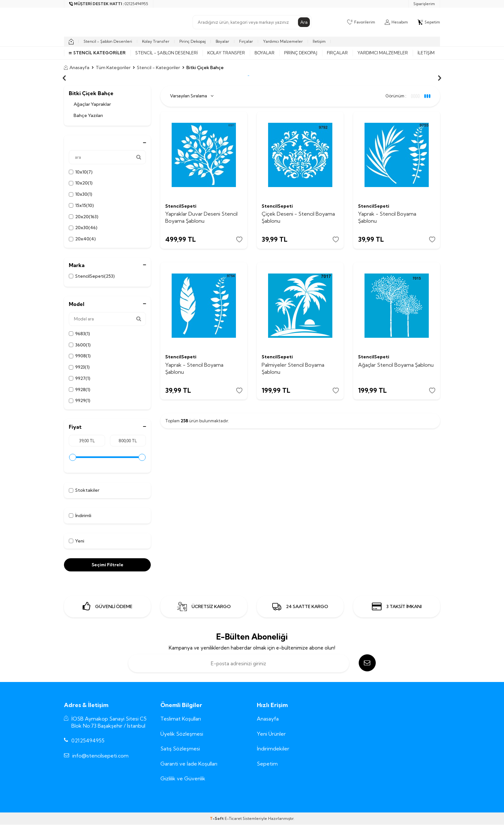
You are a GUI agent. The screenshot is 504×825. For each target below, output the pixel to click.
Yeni (76, 541)
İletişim (319, 41)
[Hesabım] (396, 22)
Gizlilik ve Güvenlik (183, 778)
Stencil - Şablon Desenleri (108, 41)
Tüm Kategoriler (113, 67)
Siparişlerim (424, 4)
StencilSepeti (92, 276)
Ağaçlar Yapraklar (92, 104)
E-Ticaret (233, 819)
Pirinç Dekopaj (193, 41)
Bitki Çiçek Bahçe (91, 93)
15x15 (81, 206)
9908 (80, 356)
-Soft (217, 819)
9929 (80, 401)
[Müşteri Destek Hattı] (109, 4)
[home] (71, 41)
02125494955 (88, 740)
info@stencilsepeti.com (100, 756)
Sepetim (267, 764)
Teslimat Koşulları (181, 719)
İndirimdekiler (273, 749)
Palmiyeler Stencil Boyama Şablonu (293, 369)
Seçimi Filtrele (107, 565)
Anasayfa (77, 67)
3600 (80, 345)
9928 (80, 390)
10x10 (81, 172)
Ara (304, 22)
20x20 (84, 217)
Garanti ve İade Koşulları (189, 764)
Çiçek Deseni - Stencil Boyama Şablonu (298, 217)
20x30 (83, 228)
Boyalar (222, 41)
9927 (80, 378)
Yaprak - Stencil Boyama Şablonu (387, 217)
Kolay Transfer (156, 41)
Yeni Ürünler (271, 734)
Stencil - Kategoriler (158, 67)
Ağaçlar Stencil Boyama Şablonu (396, 365)
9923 (79, 367)
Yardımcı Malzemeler (283, 41)
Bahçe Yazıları (88, 115)
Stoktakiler (84, 490)
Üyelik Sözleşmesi (182, 734)
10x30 (81, 194)
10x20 (81, 183)
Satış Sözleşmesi (180, 749)
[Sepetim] (429, 22)
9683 (79, 334)
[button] (64, 78)
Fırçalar (246, 41)
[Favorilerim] (361, 22)
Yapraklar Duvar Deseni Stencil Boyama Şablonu (201, 217)
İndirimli (80, 516)
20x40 (82, 239)
